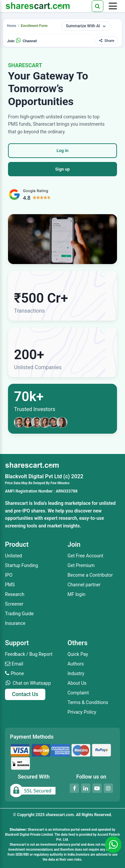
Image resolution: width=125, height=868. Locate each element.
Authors (76, 664)
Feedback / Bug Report (29, 654)
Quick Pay (78, 654)
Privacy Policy (82, 712)
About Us (77, 683)
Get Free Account (85, 556)
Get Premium (81, 565)
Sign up (63, 169)
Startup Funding (21, 565)
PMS (10, 585)
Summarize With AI (86, 26)
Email (17, 664)
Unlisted (13, 556)
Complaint (78, 693)
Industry (76, 673)
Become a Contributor (90, 575)
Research (15, 594)
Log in (63, 150)
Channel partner (84, 585)
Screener (14, 604)
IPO (9, 575)
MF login (77, 594)
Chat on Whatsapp (32, 683)
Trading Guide (19, 614)
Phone (17, 673)
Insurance (15, 623)
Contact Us (25, 694)
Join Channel (22, 41)
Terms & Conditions (88, 702)
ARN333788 (66, 491)
